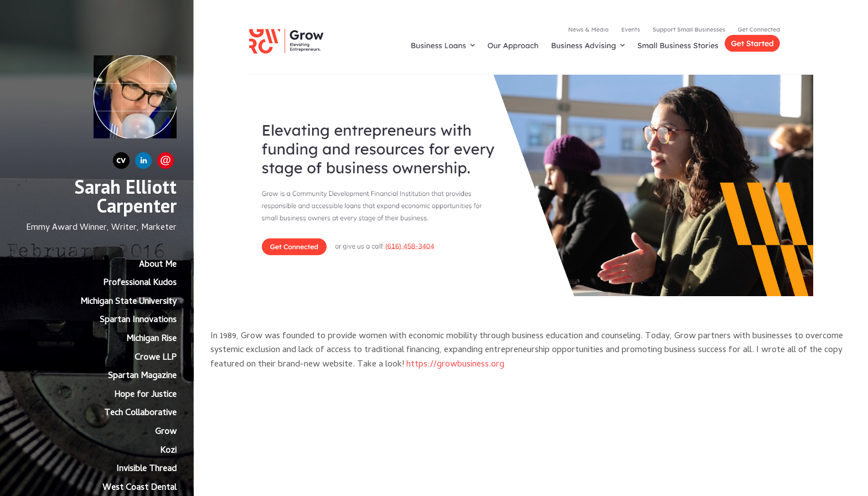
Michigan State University (128, 302)
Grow (166, 432)
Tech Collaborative (140, 414)
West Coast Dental (139, 488)
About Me (158, 265)
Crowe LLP (156, 358)
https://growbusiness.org (455, 365)
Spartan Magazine (142, 376)
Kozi (168, 451)
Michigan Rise (151, 339)
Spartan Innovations (138, 321)
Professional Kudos (140, 283)
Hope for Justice (145, 395)
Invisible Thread (146, 469)
